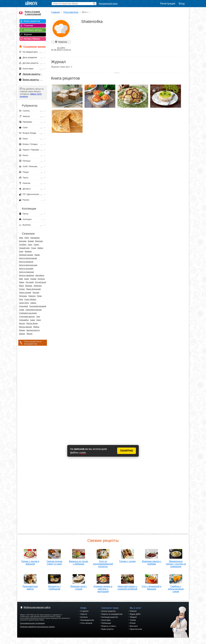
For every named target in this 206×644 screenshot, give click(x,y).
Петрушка (23, 296)
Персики (36, 293)
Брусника (23, 241)
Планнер (28, 25)
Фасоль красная (25, 327)
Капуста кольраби (26, 269)
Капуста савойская (26, 275)
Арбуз (27, 238)
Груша (34, 248)
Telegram (133, 617)
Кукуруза (41, 279)
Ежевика (28, 251)
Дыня (21, 251)
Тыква (32, 320)
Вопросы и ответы (109, 626)
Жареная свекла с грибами (151, 562)
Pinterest (133, 611)
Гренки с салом (127, 560)
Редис (39, 296)
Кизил (27, 279)
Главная (55, 12)
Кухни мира (106, 620)
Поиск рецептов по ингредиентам (33, 343)
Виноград (39, 241)
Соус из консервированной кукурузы (103, 563)
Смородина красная (33, 310)
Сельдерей (23, 306)
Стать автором (86, 623)
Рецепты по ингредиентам (112, 614)
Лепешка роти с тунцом (79, 587)
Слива (22, 310)
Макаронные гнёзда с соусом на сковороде (176, 563)
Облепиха (38, 286)
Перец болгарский (33, 289)
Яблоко (30, 334)
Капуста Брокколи (26, 262)
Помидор (32, 296)
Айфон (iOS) (36, 94)
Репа (21, 299)
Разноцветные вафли (30, 587)
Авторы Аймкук (32, 39)
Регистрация (168, 4)
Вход (182, 4)
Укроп (38, 320)
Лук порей (30, 282)
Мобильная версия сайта (37, 607)
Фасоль (22, 323)
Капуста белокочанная (28, 258)
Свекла (33, 303)
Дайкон (40, 248)
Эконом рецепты (31, 74)
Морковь (29, 286)
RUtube (133, 623)
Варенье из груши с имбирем (79, 562)
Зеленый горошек (26, 255)
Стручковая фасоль (27, 317)
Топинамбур (24, 320)
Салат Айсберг (30, 299)
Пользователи (71, 12)
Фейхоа (36, 327)
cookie (82, 453)
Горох (30, 245)
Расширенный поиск (108, 4)
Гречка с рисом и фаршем (30, 562)
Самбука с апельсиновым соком (176, 588)
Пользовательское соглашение (32, 623)
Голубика (23, 245)
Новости (84, 614)
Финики (22, 330)
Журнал (28, 34)
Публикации (106, 623)
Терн (38, 317)
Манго (21, 286)
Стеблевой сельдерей (28, 313)
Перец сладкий (25, 293)
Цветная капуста (33, 330)
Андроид (24, 96)
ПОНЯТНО (127, 451)
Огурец (22, 289)
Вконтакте (134, 626)
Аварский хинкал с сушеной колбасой (127, 587)
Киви (21, 279)
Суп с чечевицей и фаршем (152, 587)
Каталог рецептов (109, 611)
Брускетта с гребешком (54, 587)
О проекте (84, 611)
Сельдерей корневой (38, 306)
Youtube (133, 620)
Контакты (84, 617)
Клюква (33, 279)
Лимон (22, 282)
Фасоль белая (32, 323)
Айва (21, 238)
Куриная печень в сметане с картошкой (103, 588)
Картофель (40, 275)
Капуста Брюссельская (28, 265)
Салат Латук (24, 303)
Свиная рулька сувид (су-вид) (54, 562)
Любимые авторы (33, 30)
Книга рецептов (32, 21)
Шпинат (22, 334)
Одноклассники (136, 629)
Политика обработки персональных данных (37, 627)
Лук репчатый (40, 282)
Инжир (37, 255)
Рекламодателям (87, 620)
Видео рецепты (31, 80)
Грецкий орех (24, 248)
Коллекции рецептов (110, 617)
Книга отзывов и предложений (33, 13)
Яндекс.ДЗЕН (135, 614)
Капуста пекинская (26, 272)
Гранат (36, 245)
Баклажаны (35, 238)
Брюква (31, 241)
